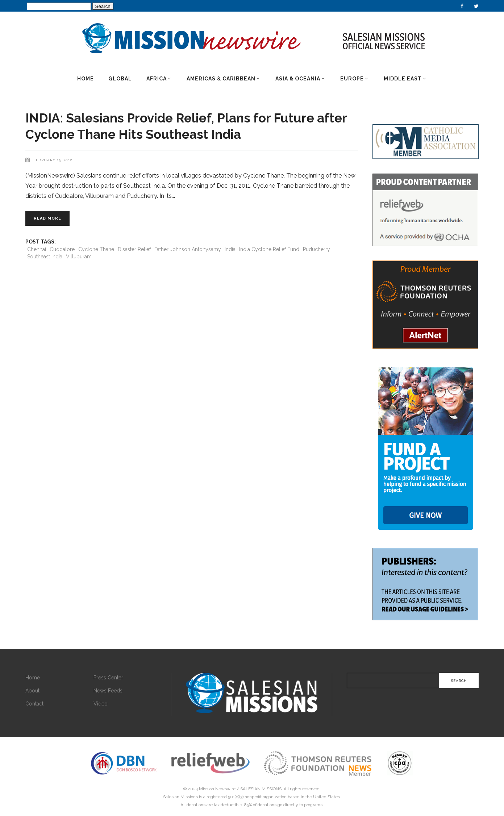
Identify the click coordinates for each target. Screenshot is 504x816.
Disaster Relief (134, 249)
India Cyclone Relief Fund (269, 249)
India (230, 249)
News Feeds (108, 691)
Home (33, 678)
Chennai (37, 249)
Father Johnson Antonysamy (188, 249)
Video (101, 704)
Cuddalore (62, 249)
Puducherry (316, 249)
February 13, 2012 (53, 160)
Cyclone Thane (96, 249)
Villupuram (79, 257)
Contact (34, 704)
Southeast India (45, 257)
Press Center (108, 678)
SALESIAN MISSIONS (261, 789)
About (32, 691)
